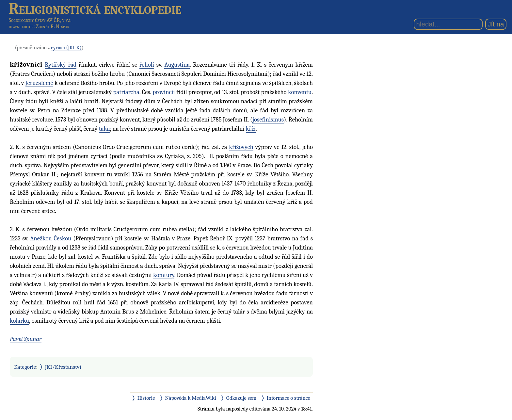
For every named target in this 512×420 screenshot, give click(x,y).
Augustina (177, 65)
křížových (241, 147)
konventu (300, 92)
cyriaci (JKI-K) (66, 48)
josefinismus (268, 120)
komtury (164, 275)
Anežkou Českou (51, 238)
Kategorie (25, 367)
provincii (164, 92)
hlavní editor (21, 26)
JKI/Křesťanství (63, 367)
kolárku (19, 321)
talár (104, 129)
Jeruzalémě (39, 83)
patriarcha (126, 92)
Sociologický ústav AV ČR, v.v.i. (40, 20)
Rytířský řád (61, 65)
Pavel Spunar (26, 339)
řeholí (147, 65)
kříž (251, 129)
